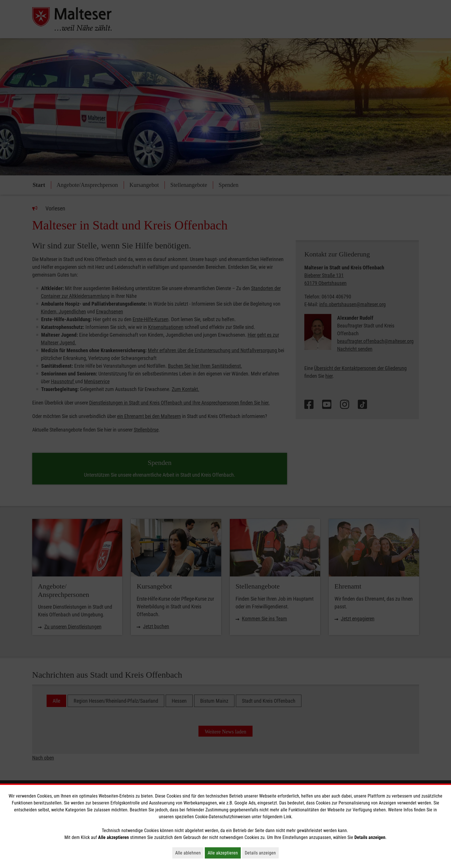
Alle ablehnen (189, 853)
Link (287, 817)
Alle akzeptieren (224, 853)
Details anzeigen (262, 853)
